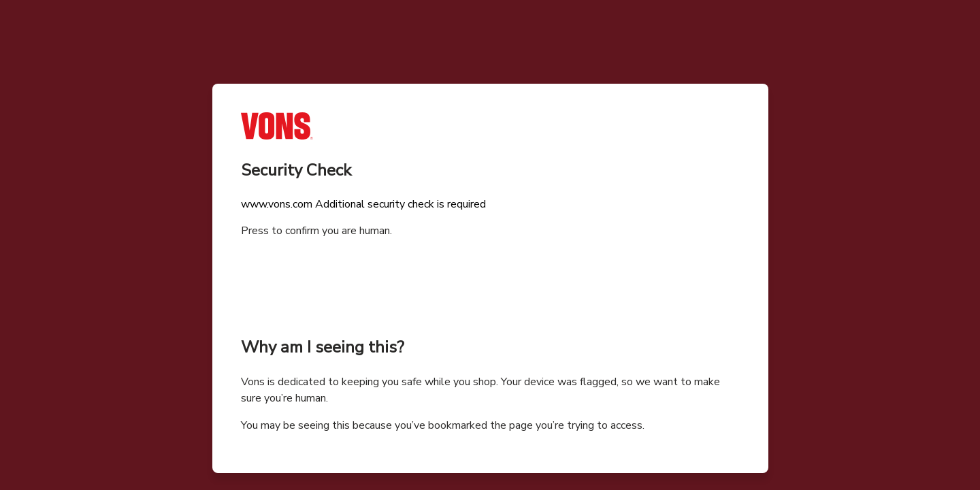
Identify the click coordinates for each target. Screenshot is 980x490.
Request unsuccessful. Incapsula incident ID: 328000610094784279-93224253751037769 (490, 245)
